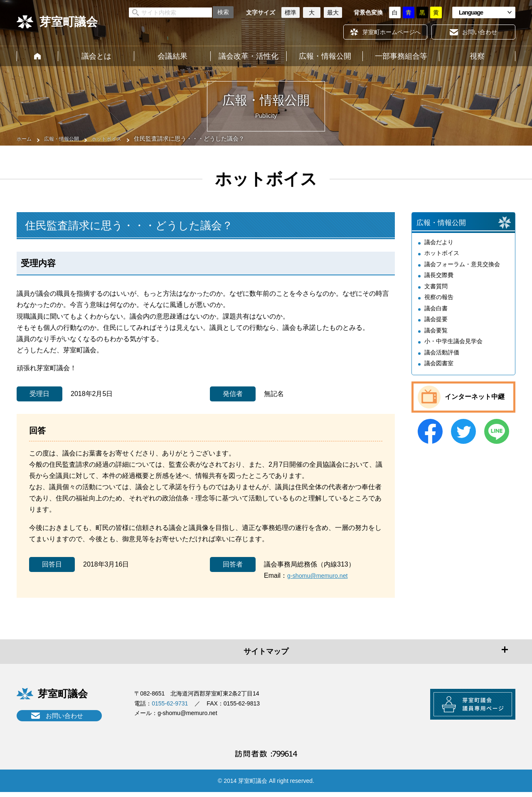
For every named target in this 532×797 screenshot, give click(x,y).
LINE (497, 438)
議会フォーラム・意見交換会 (462, 271)
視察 (477, 56)
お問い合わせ (64, 716)
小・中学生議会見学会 (453, 348)
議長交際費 (439, 282)
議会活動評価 (442, 359)
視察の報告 (439, 304)
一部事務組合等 (401, 56)
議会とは (96, 56)
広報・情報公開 (325, 56)
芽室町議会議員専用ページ (463, 708)
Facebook (430, 438)
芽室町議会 (69, 22)
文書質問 (436, 293)
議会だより (439, 249)
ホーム (37, 56)
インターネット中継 (475, 404)
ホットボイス (117, 139)
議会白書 (436, 315)
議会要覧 (436, 337)
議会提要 (436, 326)
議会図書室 (439, 370)
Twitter (463, 438)
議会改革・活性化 (249, 56)
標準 (291, 12)
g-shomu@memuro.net (321, 575)
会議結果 (172, 56)
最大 (333, 12)
